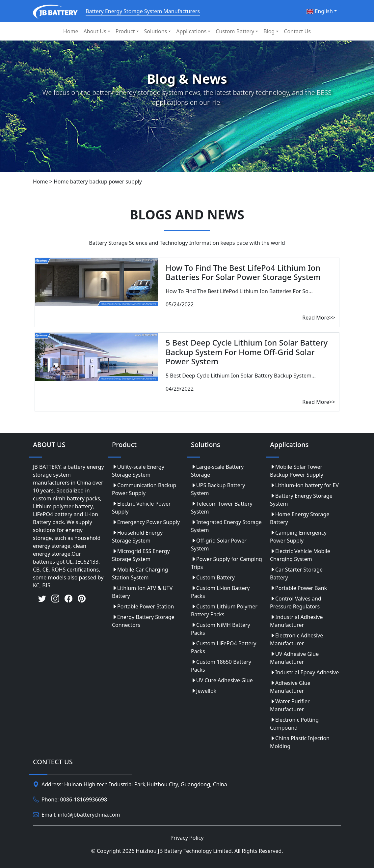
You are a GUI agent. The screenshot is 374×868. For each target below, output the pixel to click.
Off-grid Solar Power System (219, 545)
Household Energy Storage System (137, 537)
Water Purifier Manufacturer (290, 705)
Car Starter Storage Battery (296, 574)
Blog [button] (269, 31)
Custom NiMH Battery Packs (221, 629)
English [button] (320, 11)
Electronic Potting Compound (294, 724)
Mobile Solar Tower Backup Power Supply (297, 471)
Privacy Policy (187, 838)
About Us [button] (95, 31)
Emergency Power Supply (146, 522)
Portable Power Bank (298, 588)
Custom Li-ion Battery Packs (220, 592)
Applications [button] (191, 31)
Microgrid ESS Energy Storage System (141, 555)
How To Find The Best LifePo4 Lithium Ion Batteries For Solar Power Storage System (243, 273)
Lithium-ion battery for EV (304, 485)
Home (71, 31)
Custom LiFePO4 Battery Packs (224, 647)
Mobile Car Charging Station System (140, 574)
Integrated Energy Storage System (226, 526)
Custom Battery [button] (235, 31)
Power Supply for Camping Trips (227, 563)
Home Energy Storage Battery (300, 518)
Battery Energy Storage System (301, 500)
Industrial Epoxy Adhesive (304, 672)
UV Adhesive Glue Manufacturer (294, 658)
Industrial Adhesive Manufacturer (296, 621)
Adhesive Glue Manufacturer (290, 687)
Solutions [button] (156, 31)
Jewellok (204, 691)
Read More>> (319, 318)
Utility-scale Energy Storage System (138, 471)
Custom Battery (213, 577)
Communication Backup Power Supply (144, 489)
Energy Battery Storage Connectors (143, 621)
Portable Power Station (143, 606)
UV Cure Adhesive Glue (222, 680)
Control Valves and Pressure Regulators (296, 602)
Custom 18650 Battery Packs (221, 666)
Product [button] (125, 31)
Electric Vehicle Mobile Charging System (300, 555)
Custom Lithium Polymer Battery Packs (224, 610)
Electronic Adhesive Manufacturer (296, 639)
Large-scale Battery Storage (217, 471)
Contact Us (297, 31)
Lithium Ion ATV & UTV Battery (142, 592)
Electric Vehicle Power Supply (141, 508)
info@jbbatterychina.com (89, 815)
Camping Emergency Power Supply (298, 537)
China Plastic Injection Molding (300, 742)
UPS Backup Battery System (218, 489)
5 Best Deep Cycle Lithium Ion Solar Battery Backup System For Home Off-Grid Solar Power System (247, 352)
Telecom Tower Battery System (222, 508)
